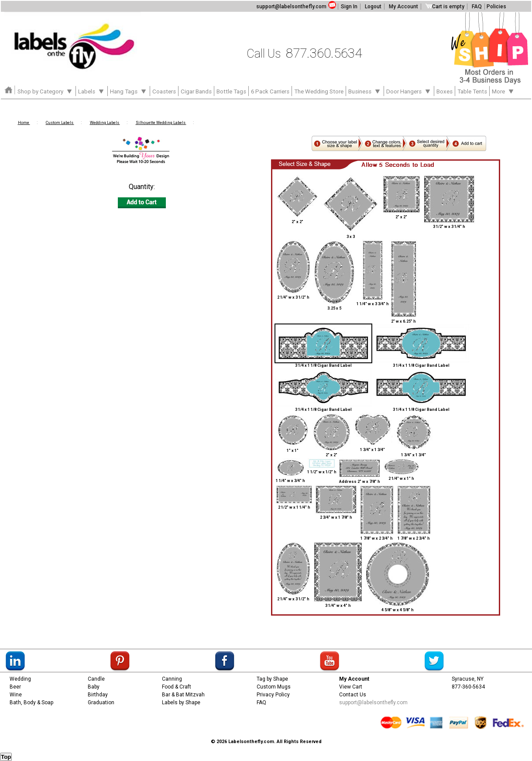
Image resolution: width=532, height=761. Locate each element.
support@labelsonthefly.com (291, 7)
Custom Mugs (274, 687)
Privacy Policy (273, 695)
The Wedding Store (319, 91)
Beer (15, 687)
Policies (496, 7)
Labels (92, 91)
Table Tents (472, 91)
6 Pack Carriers (270, 91)
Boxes (444, 91)
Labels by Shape (181, 702)
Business (365, 91)
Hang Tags (129, 91)
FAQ (477, 7)
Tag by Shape (272, 679)
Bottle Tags (231, 91)
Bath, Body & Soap (31, 702)
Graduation (101, 702)
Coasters (164, 91)
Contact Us (353, 695)
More (503, 91)
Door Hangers (409, 91)
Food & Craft (177, 687)
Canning (172, 679)
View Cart (351, 687)
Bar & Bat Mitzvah (183, 695)
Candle (96, 679)
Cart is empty (445, 7)
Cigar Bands (196, 91)
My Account (403, 7)
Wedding (20, 679)
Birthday (98, 695)
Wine (16, 695)
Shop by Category (45, 91)
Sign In (349, 7)
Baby (94, 687)
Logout (373, 7)
